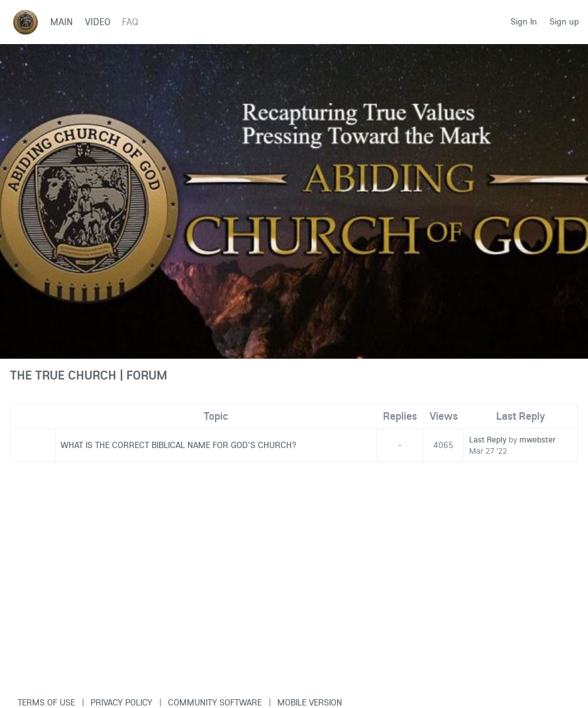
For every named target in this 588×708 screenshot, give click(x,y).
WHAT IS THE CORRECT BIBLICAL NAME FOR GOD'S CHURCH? (178, 445)
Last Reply (488, 439)
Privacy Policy (121, 702)
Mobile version (310, 702)
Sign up (564, 21)
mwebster (538, 439)
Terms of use (46, 702)
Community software (215, 702)
